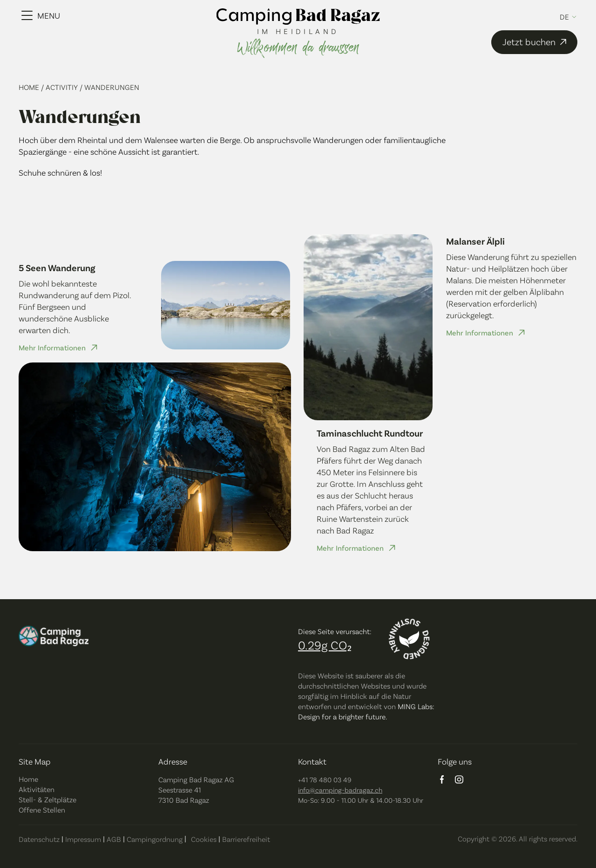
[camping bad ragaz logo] (298, 17)
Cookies (204, 839)
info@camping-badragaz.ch (340, 790)
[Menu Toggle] (41, 15)
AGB (114, 839)
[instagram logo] (459, 780)
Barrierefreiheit (246, 839)
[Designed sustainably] (409, 639)
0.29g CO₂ (325, 645)
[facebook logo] (442, 780)
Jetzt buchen (536, 42)
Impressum (83, 839)
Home (30, 87)
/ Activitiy (60, 87)
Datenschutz (39, 839)
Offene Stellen (42, 810)
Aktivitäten (37, 789)
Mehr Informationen (52, 347)
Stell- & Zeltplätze (47, 799)
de (564, 17)
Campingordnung (155, 839)
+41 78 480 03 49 (325, 779)
